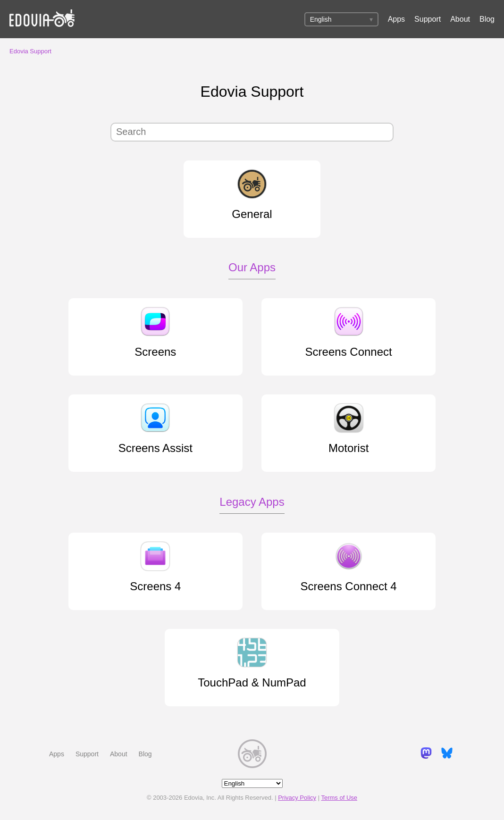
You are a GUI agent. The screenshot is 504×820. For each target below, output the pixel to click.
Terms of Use (339, 798)
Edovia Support (30, 51)
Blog (487, 19)
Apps (396, 19)
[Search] (252, 132)
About (460, 19)
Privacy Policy (297, 798)
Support (428, 19)
